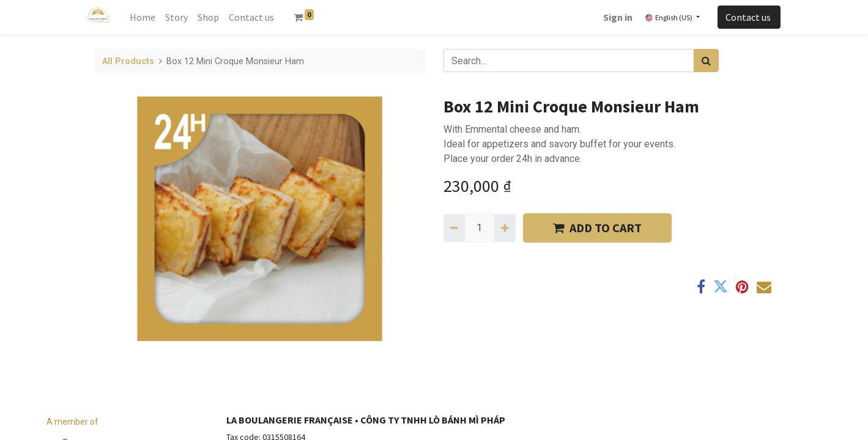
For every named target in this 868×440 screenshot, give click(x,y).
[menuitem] (143, 17)
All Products (128, 61)
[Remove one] (454, 228)
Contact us (749, 17)
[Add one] (505, 228)
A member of (72, 422)
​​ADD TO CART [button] (597, 228)
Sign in (618, 17)
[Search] (706, 61)
